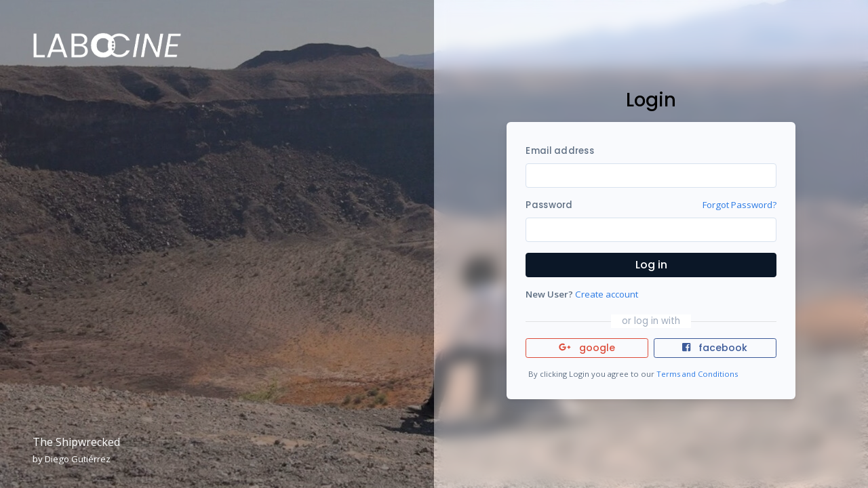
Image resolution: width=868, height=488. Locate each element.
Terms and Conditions (697, 374)
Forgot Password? (739, 205)
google (587, 348)
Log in (651, 265)
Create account (607, 294)
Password (549, 205)
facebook (715, 348)
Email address (559, 151)
